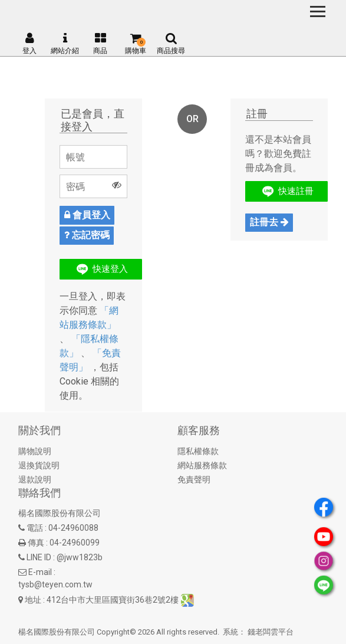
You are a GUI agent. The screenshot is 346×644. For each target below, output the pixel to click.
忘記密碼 (87, 235)
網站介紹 (65, 44)
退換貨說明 (39, 465)
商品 (100, 44)
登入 (29, 44)
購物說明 (35, 451)
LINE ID (39, 557)
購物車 (136, 44)
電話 (35, 528)
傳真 (36, 543)
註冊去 (269, 222)
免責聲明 (194, 479)
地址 (33, 600)
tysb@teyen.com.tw (55, 584)
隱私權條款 (198, 451)
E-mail (40, 572)
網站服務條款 (202, 465)
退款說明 (35, 479)
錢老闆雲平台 (271, 632)
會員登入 (87, 215)
